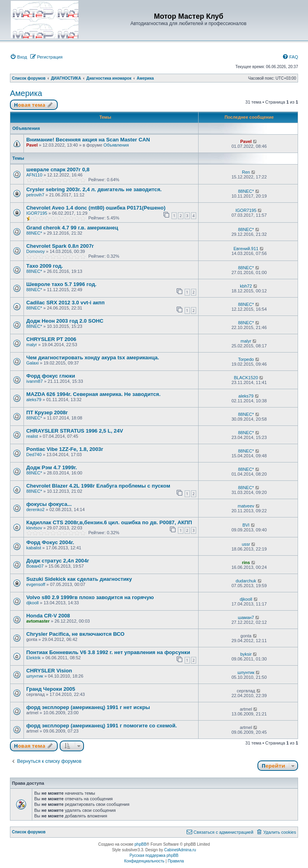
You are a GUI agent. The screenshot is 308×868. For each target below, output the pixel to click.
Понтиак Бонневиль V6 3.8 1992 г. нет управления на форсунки (108, 652)
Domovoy (35, 251)
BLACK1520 (246, 378)
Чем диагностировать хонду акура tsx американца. (93, 358)
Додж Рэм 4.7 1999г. (52, 467)
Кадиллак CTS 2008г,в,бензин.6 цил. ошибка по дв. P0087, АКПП (109, 522)
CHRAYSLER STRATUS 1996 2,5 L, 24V (75, 431)
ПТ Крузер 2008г (47, 412)
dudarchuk (246, 581)
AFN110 (34, 175)
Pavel (32, 145)
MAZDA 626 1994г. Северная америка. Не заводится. (93, 394)
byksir (246, 654)
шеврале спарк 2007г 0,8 (58, 169)
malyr (32, 345)
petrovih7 (35, 195)
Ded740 (34, 455)
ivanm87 (35, 381)
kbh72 (246, 286)
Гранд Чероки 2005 (51, 689)
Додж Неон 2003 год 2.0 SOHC (65, 321)
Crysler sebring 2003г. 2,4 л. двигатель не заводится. (94, 189)
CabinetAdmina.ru (180, 850)
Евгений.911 (246, 249)
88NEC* (246, 191)
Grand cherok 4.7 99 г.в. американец (72, 228)
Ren (246, 172)
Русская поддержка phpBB (154, 855)
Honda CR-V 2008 (48, 616)
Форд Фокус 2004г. (50, 542)
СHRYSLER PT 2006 (51, 339)
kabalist (34, 548)
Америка (26, 93)
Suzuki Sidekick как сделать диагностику (79, 579)
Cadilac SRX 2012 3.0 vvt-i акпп (65, 303)
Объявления (116, 145)
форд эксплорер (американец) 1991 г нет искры (88, 707)
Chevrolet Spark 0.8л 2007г (60, 246)
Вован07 (35, 566)
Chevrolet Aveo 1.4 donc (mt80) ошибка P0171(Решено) (96, 208)
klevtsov (34, 528)
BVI (246, 525)
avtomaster (38, 621)
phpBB (140, 844)
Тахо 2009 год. (45, 266)
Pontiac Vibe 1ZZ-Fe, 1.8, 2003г (65, 449)
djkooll (32, 603)
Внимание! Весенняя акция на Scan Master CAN (88, 140)
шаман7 (246, 617)
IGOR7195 (37, 213)
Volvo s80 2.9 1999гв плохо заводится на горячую (90, 597)
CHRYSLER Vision (49, 671)
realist (32, 436)
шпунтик (35, 676)
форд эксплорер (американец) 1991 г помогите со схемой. (101, 726)
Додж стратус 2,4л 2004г (58, 561)
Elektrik (33, 658)
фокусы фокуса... (49, 504)
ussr (246, 544)
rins (246, 562)
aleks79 (34, 400)
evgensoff (36, 584)
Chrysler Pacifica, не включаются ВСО (75, 634)
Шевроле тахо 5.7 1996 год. (61, 284)
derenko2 (35, 509)
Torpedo (246, 359)
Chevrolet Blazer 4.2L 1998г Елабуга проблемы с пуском (98, 486)
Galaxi (32, 363)
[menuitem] (19, 57)
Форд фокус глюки (51, 376)
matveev (246, 506)
